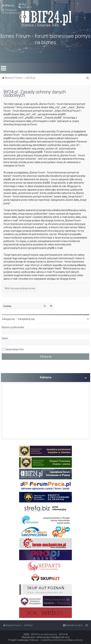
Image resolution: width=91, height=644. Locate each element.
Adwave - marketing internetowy (48, 640)
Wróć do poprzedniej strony (20, 288)
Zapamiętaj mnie (14, 349)
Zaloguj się (8, 319)
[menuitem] (22, 4)
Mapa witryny (75, 640)
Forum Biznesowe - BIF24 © (52, 634)
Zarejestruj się (26, 319)
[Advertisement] (45, 411)
